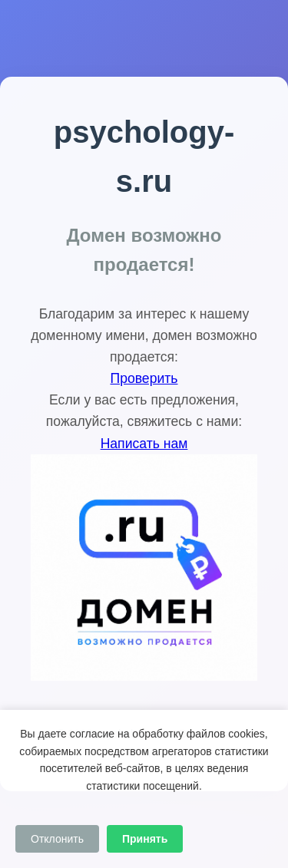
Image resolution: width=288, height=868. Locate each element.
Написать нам (144, 444)
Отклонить (57, 839)
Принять (145, 839)
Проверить (144, 378)
